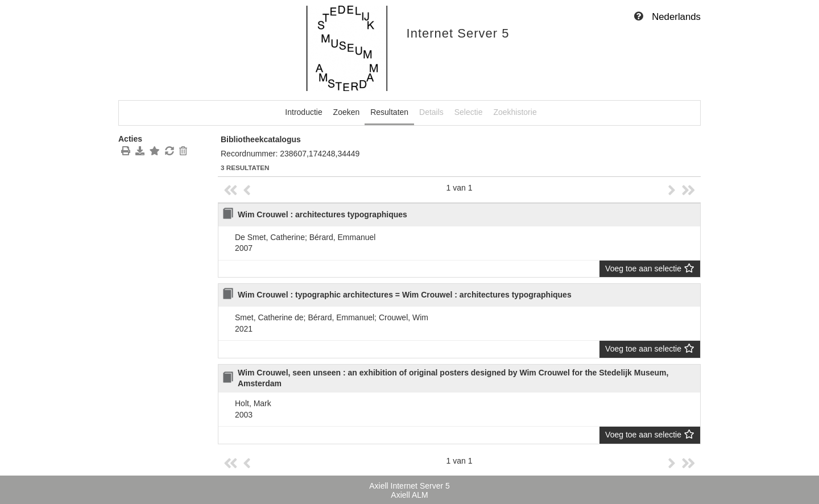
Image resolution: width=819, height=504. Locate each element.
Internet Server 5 (458, 33)
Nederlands (676, 17)
